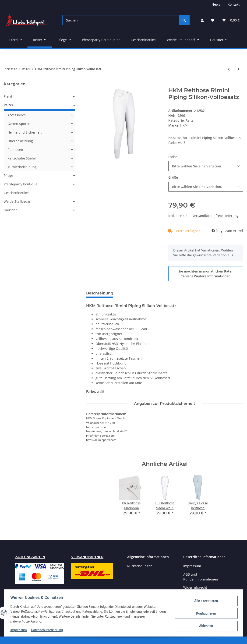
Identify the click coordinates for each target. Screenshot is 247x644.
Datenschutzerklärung (48, 630)
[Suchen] (121, 20)
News (216, 4)
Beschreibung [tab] (100, 293)
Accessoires (17, 115)
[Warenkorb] (231, 20)
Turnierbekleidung (22, 167)
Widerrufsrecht (195, 587)
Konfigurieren (205, 613)
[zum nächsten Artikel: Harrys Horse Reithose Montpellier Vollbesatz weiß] (238, 69)
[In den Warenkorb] (90, 85)
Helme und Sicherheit (25, 132)
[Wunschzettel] (213, 20)
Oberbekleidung (20, 141)
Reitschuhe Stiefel (22, 158)
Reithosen (15, 150)
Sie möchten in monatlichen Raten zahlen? (206, 274)
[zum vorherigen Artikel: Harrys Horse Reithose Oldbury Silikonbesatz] (229, 69)
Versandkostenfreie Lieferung (215, 216)
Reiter (190, 120)
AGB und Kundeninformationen (201, 577)
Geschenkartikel (16, 193)
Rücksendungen (140, 566)
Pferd (8, 96)
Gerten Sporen (19, 124)
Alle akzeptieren (205, 601)
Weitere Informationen (212, 276)
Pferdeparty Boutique (21, 184)
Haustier (10, 210)
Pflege (8, 175)
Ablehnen (205, 626)
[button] (202, 20)
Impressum (192, 566)
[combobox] (206, 166)
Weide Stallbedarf (18, 201)
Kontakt (234, 4)
